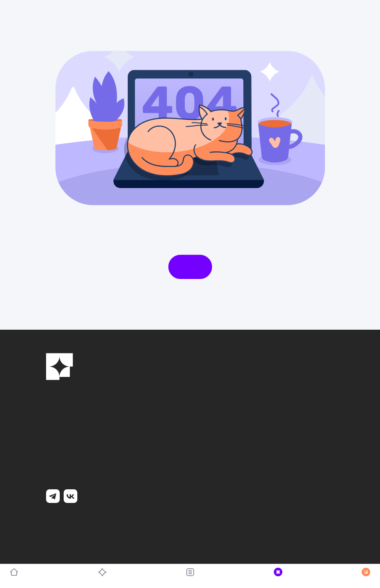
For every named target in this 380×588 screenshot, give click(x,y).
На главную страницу (190, 267)
